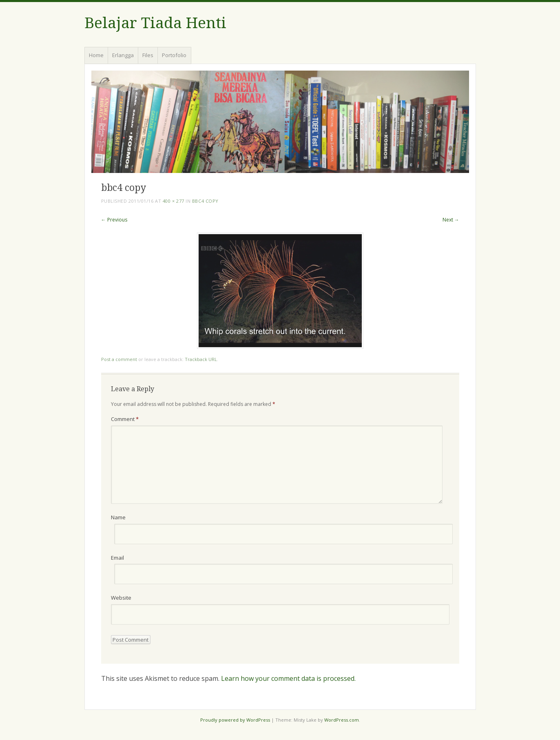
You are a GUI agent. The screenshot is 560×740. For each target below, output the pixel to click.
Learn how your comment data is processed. (288, 678)
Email (117, 558)
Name (118, 517)
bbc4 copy (205, 201)
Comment (125, 419)
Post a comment (119, 359)
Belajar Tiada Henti (155, 23)
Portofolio (174, 55)
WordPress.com (342, 720)
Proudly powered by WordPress (235, 720)
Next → (451, 220)
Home (96, 55)
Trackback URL (201, 359)
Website (121, 598)
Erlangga (123, 55)
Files (148, 55)
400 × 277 (174, 201)
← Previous (114, 220)
